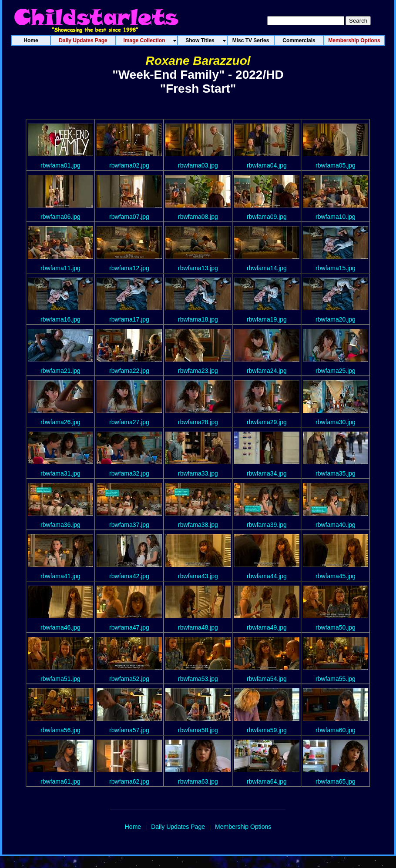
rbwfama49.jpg (267, 627)
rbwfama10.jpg (336, 217)
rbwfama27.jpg (129, 422)
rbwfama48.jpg (198, 627)
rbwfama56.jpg (60, 730)
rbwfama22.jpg (129, 371)
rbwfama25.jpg (336, 371)
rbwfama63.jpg (198, 781)
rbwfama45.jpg (336, 576)
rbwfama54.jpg (267, 679)
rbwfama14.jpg (267, 268)
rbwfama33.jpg (198, 473)
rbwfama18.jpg (198, 319)
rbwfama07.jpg (129, 217)
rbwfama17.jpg (129, 319)
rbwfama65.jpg (336, 781)
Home (133, 827)
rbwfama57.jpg (129, 730)
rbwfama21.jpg (60, 371)
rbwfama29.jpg (267, 422)
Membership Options (243, 827)
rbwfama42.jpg (129, 576)
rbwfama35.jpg (336, 473)
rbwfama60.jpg (336, 730)
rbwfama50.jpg (336, 627)
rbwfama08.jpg (198, 217)
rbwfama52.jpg (129, 679)
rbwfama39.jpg (267, 525)
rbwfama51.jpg (60, 679)
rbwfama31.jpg (60, 473)
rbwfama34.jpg (267, 473)
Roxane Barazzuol (198, 61)
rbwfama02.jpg (129, 165)
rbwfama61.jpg (60, 781)
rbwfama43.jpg (198, 576)
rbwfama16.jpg (60, 319)
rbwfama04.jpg (267, 165)
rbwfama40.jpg (336, 525)
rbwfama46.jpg (60, 627)
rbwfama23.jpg (198, 371)
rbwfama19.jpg (267, 319)
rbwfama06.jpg (60, 217)
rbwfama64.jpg (267, 781)
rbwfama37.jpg (129, 525)
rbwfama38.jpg (198, 525)
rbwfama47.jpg (129, 627)
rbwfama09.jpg (267, 217)
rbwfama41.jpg (60, 576)
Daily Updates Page (178, 827)
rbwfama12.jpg (129, 268)
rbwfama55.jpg (336, 679)
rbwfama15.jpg (336, 268)
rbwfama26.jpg (60, 422)
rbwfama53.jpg (198, 679)
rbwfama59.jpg (267, 730)
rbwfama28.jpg (198, 422)
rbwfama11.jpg (60, 268)
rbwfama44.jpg (267, 576)
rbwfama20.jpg (336, 319)
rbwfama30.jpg (336, 422)
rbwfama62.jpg (129, 781)
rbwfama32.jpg (129, 473)
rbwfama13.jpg (198, 268)
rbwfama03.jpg (198, 165)
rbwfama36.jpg (60, 525)
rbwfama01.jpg (60, 165)
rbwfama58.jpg (198, 730)
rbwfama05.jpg (336, 165)
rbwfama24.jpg (267, 371)
